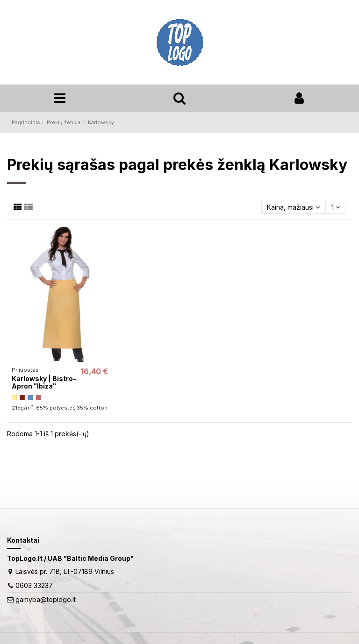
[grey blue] (30, 398)
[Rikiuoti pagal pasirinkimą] (293, 208)
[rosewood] (39, 398)
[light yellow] (14, 398)
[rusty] (22, 398)
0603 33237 (34, 585)
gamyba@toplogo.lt (46, 599)
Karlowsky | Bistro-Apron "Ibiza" (44, 382)
